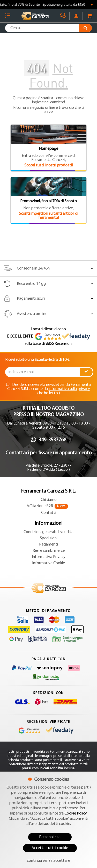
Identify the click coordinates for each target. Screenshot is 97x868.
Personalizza (50, 837)
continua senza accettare (48, 861)
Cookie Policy (76, 813)
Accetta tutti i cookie (50, 848)
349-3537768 (52, 440)
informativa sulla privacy (69, 389)
